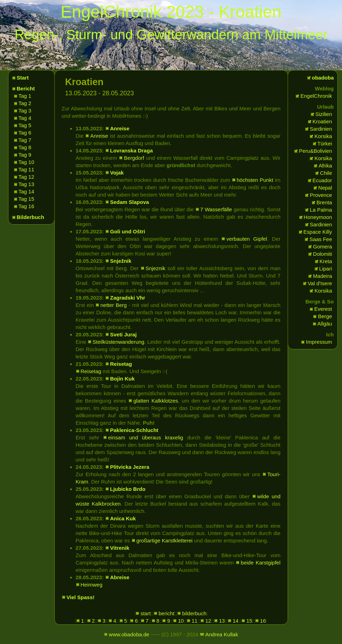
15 (249, 621)
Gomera (322, 246)
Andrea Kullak (222, 634)
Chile (326, 173)
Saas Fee (321, 239)
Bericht (26, 88)
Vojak (117, 173)
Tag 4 (25, 118)
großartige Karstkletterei (165, 540)
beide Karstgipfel (260, 563)
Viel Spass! (81, 597)
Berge (325, 316)
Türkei (325, 143)
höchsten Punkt (255, 180)
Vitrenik (120, 548)
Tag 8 (25, 147)
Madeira (322, 276)
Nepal (325, 188)
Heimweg (92, 585)
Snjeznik (156, 268)
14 (236, 621)
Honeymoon (318, 217)
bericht (166, 613)
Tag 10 (26, 162)
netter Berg (113, 305)
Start (23, 78)
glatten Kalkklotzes (156, 401)
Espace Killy (318, 232)
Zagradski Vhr (128, 298)
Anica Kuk (123, 518)
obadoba (323, 78)
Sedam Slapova (130, 202)
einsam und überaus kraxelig (146, 437)
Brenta (324, 202)
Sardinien (321, 129)
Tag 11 (26, 169)
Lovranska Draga (132, 150)
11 (195, 621)
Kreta (326, 261)
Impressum (319, 342)
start (145, 613)
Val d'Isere (320, 283)
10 (181, 621)
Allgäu (325, 324)
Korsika (323, 136)
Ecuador (322, 180)
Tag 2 (25, 103)
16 (263, 621)
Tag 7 (25, 140)
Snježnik (121, 261)
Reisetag (121, 364)
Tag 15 (26, 199)
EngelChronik (316, 96)
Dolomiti (322, 254)
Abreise (120, 577)
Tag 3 (25, 111)
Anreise (120, 128)
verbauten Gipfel (247, 239)
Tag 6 (25, 133)
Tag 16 (26, 206)
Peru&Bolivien (315, 151)
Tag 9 (25, 155)
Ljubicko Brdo (128, 489)
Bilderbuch (31, 217)
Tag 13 (26, 184)
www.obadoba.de (129, 634)
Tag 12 (26, 177)
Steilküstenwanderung (119, 342)
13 (222, 621)
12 (208, 621)
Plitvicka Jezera (130, 467)
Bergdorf (134, 158)
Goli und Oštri (128, 231)
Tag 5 (25, 125)
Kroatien (322, 121)
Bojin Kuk (122, 379)
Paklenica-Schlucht (134, 430)
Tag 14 (26, 191)
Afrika (325, 166)
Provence (321, 195)
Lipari (326, 269)
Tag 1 (25, 96)
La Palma (321, 210)
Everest (323, 309)
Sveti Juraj (123, 334)
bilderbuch (194, 613)
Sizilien (324, 114)
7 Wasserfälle (216, 209)
